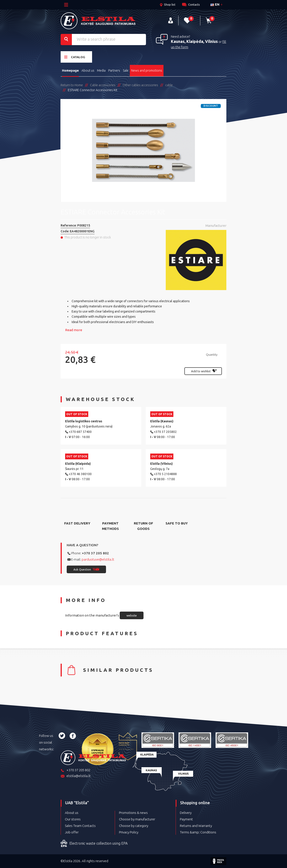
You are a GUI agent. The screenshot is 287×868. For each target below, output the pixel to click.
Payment (186, 819)
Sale (126, 70)
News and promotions (147, 70)
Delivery (186, 813)
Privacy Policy (129, 832)
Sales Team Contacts (80, 826)
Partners (114, 70)
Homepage (70, 70)
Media (101, 70)
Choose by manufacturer (137, 819)
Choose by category (134, 826)
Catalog (75, 57)
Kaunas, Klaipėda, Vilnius (194, 41)
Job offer (72, 832)
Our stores (73, 819)
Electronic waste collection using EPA (94, 844)
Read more (74, 330)
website (132, 615)
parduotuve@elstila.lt (98, 559)
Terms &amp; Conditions (198, 832)
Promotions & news (133, 813)
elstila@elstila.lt (76, 776)
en (215, 4)
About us (88, 70)
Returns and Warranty (196, 826)
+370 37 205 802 (95, 553)
